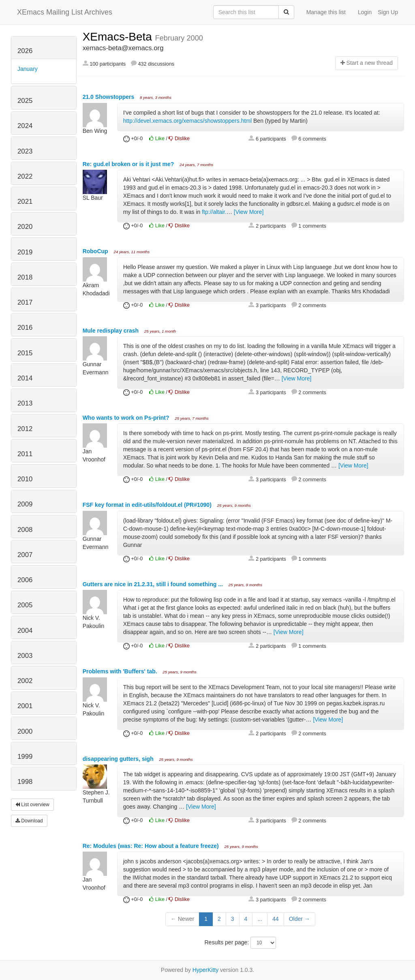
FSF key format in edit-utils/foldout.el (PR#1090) (148, 505)
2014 (25, 378)
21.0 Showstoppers (109, 97)
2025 (25, 101)
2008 (25, 530)
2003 (25, 656)
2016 (25, 328)
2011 (25, 454)
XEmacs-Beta (119, 37)
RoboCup (96, 251)
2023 (25, 151)
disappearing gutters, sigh (119, 759)
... (260, 919)
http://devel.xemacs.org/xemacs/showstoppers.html (187, 121)
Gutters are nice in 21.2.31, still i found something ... (154, 584)
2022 (25, 176)
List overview (32, 805)
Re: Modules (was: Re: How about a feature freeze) (152, 846)
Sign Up (388, 12)
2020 (25, 227)
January (28, 69)
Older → (299, 919)
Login (365, 12)
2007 (25, 555)
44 (276, 919)
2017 (25, 302)
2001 (25, 706)
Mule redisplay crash (111, 331)
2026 (25, 51)
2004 (25, 631)
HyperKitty (206, 970)
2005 (25, 605)
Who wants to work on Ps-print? (127, 418)
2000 (25, 731)
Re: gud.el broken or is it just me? (129, 164)
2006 (25, 580)
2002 (25, 681)
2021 (25, 202)
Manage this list (326, 12)
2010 (25, 479)
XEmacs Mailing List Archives (65, 12)
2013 (25, 403)
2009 (25, 504)
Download (29, 821)
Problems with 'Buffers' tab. (121, 671)
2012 (25, 429)
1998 (25, 782)
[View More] (249, 212)
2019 (25, 252)
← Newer (182, 919)
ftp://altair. (214, 212)
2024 (25, 126)
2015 (25, 353)
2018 (25, 277)
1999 (25, 757)
